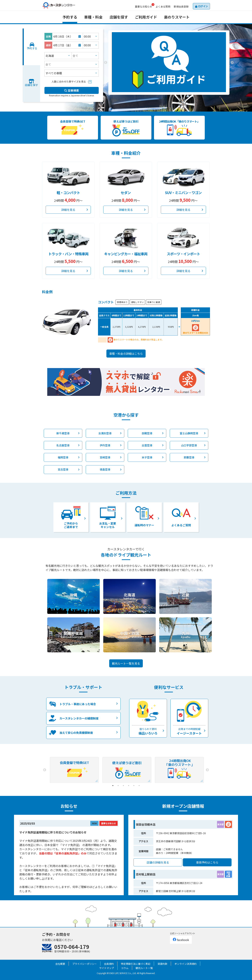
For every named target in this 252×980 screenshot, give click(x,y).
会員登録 (181, 6)
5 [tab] (134, 786)
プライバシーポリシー (85, 964)
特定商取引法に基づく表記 (136, 964)
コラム (125, 968)
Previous (106, 63)
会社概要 (60, 964)
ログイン (203, 6)
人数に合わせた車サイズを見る (69, 81)
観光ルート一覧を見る (126, 663)
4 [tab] (129, 786)
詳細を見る (68, 210)
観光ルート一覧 (144, 968)
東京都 (220, 824)
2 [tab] (169, 97)
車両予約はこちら (207, 862)
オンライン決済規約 (185, 964)
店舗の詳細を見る (158, 862)
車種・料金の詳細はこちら (126, 354)
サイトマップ (107, 968)
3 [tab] (174, 97)
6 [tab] (139, 786)
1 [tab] (164, 97)
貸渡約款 (162, 964)
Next (232, 63)
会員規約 (109, 964)
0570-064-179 (72, 947)
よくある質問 (163, 6)
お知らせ (143, 6)
